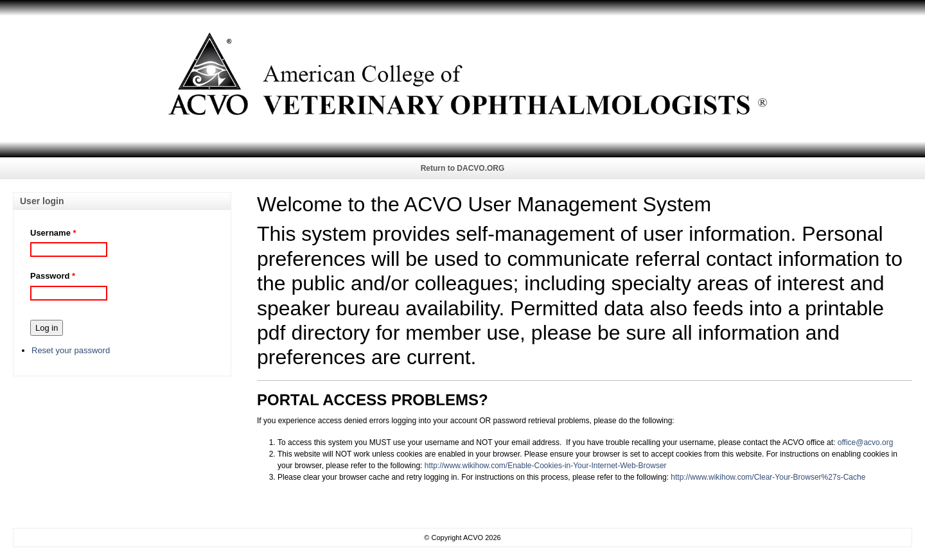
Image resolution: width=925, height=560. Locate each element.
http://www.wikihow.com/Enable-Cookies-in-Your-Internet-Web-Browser (546, 466)
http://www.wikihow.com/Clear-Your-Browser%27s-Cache (768, 477)
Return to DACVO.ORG (463, 168)
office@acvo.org (866, 442)
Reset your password (71, 350)
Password (50, 276)
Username (50, 233)
